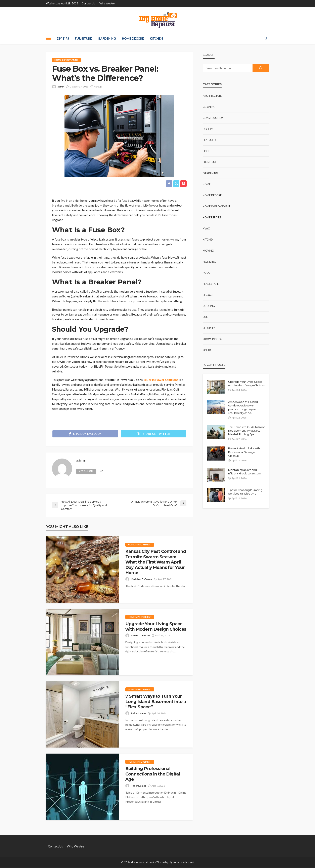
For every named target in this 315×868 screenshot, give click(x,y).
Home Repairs (212, 217)
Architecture (212, 96)
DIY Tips (63, 38)
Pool (206, 273)
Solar (207, 350)
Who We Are (107, 3)
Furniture (83, 38)
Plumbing (209, 262)
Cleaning (209, 107)
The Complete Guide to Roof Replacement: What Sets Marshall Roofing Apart (246, 431)
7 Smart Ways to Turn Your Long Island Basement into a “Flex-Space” (156, 702)
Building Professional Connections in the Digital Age (153, 774)
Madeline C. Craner (141, 579)
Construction (213, 118)
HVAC (206, 228)
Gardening (107, 38)
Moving (208, 251)
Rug (205, 317)
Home (207, 184)
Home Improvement (66, 60)
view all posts (86, 472)
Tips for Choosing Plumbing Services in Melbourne (245, 492)
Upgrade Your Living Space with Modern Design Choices (156, 627)
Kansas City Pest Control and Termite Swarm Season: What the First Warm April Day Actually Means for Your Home (156, 562)
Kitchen (156, 38)
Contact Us (88, 3)
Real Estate (211, 284)
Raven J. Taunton (140, 636)
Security (209, 328)
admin (61, 87)
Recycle (208, 295)
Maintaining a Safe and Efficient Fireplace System (244, 472)
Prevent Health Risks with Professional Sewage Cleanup (244, 452)
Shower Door (213, 339)
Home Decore (133, 38)
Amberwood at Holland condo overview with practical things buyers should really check (243, 407)
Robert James (138, 714)
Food (207, 151)
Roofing (209, 306)
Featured (209, 140)
